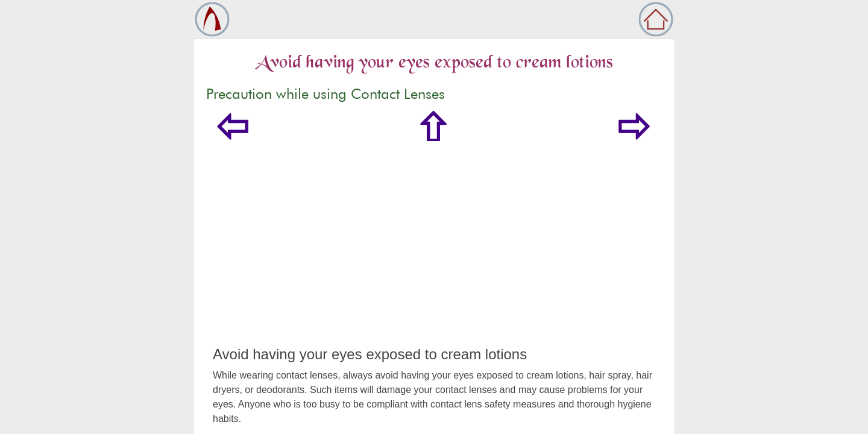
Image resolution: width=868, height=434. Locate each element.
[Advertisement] (434, 256)
